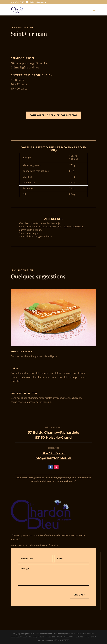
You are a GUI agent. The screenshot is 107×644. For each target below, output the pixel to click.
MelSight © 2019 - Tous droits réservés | (37, 633)
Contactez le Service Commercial (53, 115)
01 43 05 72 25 (53, 453)
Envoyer (79, 595)
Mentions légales (61, 633)
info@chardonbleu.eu (53, 458)
